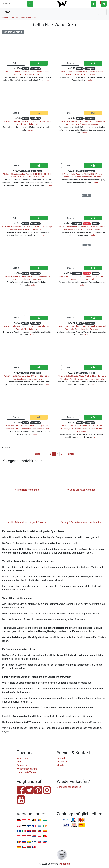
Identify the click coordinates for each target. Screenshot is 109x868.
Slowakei (40, 842)
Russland (24, 842)
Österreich (24, 820)
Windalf (5, 18)
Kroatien (29, 831)
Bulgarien (45, 820)
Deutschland (19, 820)
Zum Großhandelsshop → (71, 787)
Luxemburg (19, 836)
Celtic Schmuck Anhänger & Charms (27, 522)
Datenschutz (23, 765)
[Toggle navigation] (102, 12)
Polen (40, 836)
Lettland (34, 831)
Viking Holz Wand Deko (27, 490)
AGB (19, 762)
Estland (24, 826)
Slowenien (45, 842)
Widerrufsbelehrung (27, 769)
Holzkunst (14, 18)
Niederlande (29, 836)
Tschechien (24, 847)
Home (6, 12)
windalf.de (64, 864)
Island (19, 831)
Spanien (19, 847)
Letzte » (72, 454)
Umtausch (62, 762)
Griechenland (40, 826)
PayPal (66, 820)
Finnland (29, 826)
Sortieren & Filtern (13, 32)
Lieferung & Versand (27, 772)
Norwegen (34, 836)
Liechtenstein (40, 831)
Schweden (29, 842)
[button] (93, 4)
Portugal (45, 836)
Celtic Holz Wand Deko (29, 18)
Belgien (34, 820)
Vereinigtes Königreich (34, 847)
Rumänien (19, 842)
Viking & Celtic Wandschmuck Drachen (82, 522)
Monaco (24, 836)
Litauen (45, 831)
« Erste (37, 454)
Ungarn (29, 847)
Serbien (34, 842)
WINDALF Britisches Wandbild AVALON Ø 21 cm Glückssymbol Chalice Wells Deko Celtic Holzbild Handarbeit (82, 429)
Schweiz (29, 820)
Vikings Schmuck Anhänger (82, 490)
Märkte (61, 765)
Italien (24, 831)
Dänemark (19, 826)
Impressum (23, 758)
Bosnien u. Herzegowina (40, 820)
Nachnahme (82, 825)
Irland (45, 826)
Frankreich (34, 826)
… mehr (48, 80)
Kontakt (61, 758)
